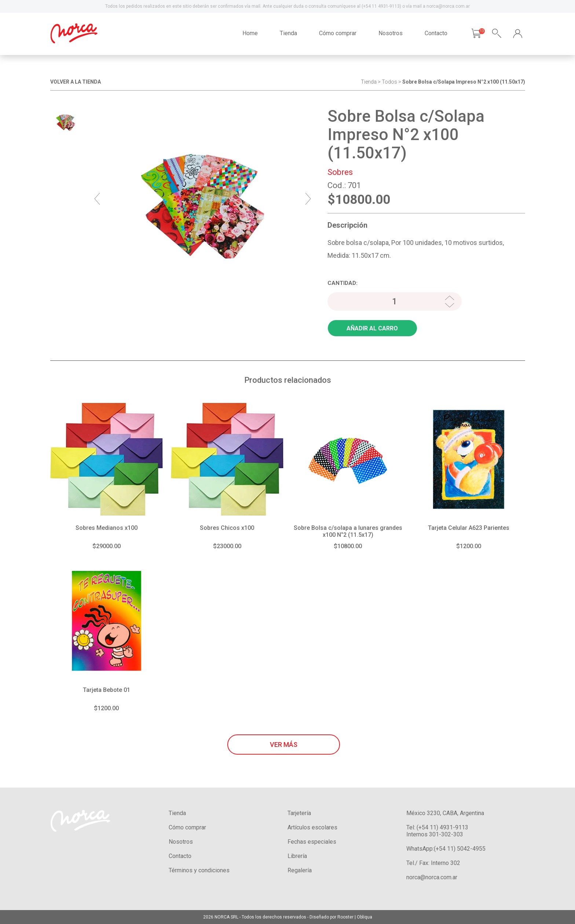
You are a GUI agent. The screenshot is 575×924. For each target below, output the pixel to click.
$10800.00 (348, 546)
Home (250, 33)
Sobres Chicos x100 (227, 528)
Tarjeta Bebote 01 (107, 690)
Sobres (340, 172)
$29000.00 (107, 546)
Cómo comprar (338, 33)
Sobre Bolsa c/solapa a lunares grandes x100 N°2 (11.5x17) (348, 531)
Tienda (288, 33)
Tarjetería (299, 813)
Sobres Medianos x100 (107, 528)
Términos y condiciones (199, 870)
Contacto (436, 33)
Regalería (300, 870)
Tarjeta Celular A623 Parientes (469, 528)
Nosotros (391, 33)
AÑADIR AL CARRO (372, 328)
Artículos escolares (312, 827)
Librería (297, 856)
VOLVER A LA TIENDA (76, 82)
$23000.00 (227, 546)
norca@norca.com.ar (432, 877)
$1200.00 (469, 546)
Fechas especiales (312, 842)
